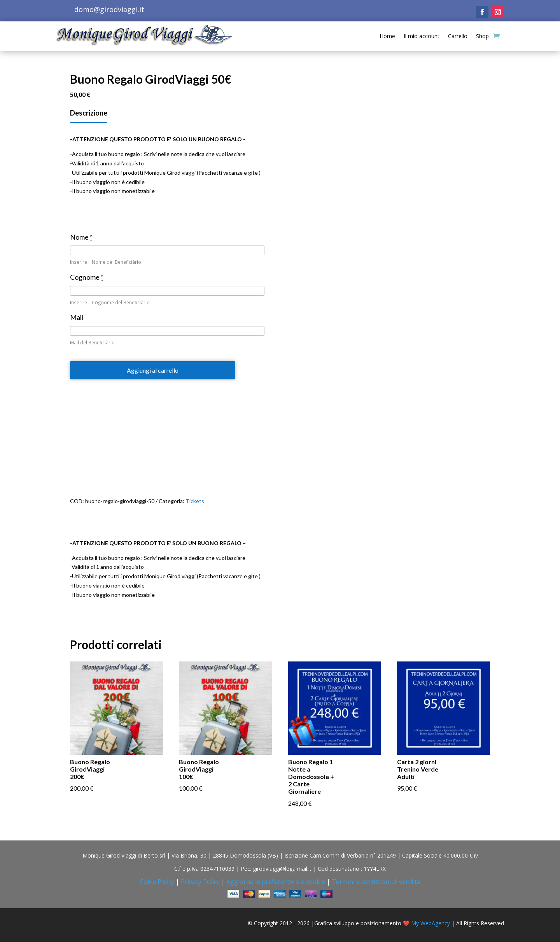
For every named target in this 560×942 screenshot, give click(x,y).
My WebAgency (430, 923)
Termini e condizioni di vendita (376, 882)
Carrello (458, 36)
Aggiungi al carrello (153, 370)
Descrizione (89, 113)
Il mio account (422, 36)
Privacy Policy (200, 882)
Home (387, 36)
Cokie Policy (157, 882)
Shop (482, 36)
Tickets (195, 501)
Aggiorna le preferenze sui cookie (276, 882)
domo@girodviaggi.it (109, 9)
